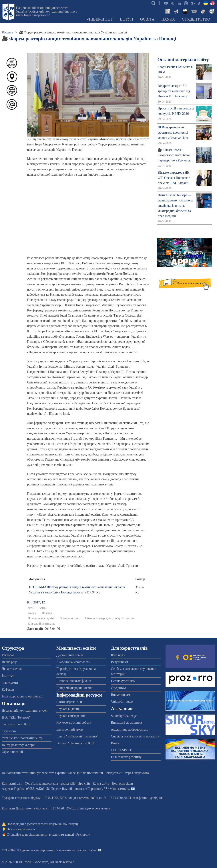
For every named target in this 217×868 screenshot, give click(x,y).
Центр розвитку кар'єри (18, 745)
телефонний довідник (148, 798)
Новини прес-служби (41, 618)
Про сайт (84, 783)
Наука (168, 19)
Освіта (147, 19)
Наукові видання (68, 709)
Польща (47, 613)
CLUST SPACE (122, 750)
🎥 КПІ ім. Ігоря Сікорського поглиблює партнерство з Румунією (175, 155)
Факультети (10, 683)
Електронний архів (70, 729)
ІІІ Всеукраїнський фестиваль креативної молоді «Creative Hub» (173, 133)
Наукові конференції (71, 716)
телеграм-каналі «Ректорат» (71, 835)
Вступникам (119, 662)
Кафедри (8, 689)
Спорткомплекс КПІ (16, 724)
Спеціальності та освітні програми (135, 736)
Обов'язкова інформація (41, 783)
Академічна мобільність (73, 662)
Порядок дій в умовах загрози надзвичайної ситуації (43, 824)
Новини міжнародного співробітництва (110, 618)
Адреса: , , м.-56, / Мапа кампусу (65, 789)
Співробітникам (122, 701)
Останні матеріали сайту (183, 60)
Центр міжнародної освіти (75, 688)
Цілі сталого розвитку (126, 757)
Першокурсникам (123, 681)
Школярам (118, 655)
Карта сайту (101, 783)
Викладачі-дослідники (127, 723)
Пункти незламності (21, 829)
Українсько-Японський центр (22, 738)
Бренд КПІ (68, 783)
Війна (115, 743)
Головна (7, 32)
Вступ (127, 19)
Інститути (9, 676)
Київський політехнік (41, 624)
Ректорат (8, 655)
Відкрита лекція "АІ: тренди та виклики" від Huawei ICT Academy (174, 91)
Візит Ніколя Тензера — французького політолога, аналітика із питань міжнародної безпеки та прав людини (176, 206)
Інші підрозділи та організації (23, 696)
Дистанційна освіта (70, 655)
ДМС (31, 608)
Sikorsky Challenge (124, 716)
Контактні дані (12, 783)
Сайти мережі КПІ (69, 702)
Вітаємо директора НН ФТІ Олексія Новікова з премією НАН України (174, 178)
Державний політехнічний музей (25, 711)
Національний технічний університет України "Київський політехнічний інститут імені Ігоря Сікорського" (46, 11)
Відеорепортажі (70, 618)
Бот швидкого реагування (92, 808)
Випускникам (120, 695)
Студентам (118, 688)
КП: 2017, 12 (36, 602)
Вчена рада (10, 662)
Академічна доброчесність (129, 729)
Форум (32, 613)
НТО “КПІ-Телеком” (16, 717)
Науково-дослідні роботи (74, 723)
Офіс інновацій (12, 752)
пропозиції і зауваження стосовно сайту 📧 (71, 850)
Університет (99, 19)
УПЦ (43, 608)
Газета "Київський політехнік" (77, 736)
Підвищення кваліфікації (74, 681)
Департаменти (12, 669)
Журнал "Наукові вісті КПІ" (76, 743)
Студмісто (9, 731)
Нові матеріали (122, 783)
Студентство (196, 19)
